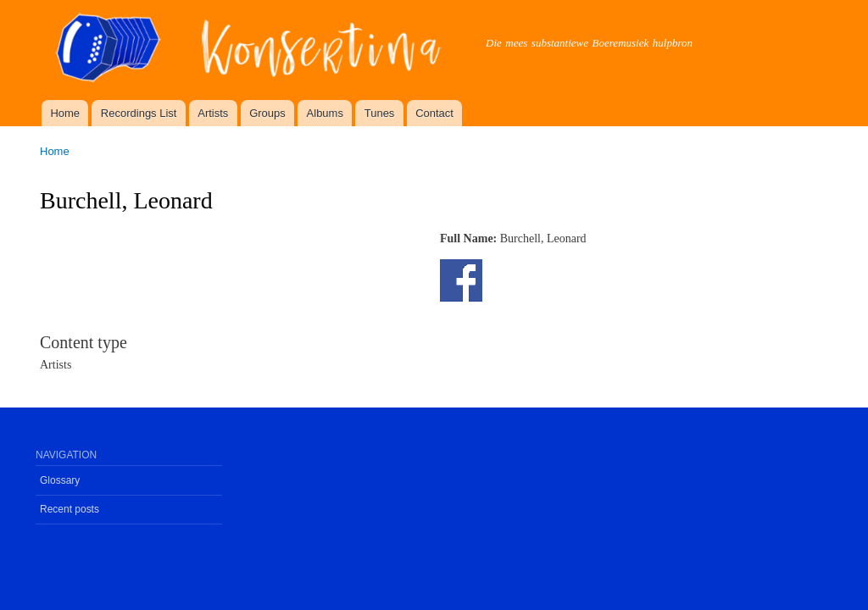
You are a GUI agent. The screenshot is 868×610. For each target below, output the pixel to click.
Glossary (60, 480)
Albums (325, 113)
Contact (434, 113)
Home (65, 113)
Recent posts (70, 509)
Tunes (380, 113)
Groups (267, 113)
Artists (213, 113)
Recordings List (139, 113)
